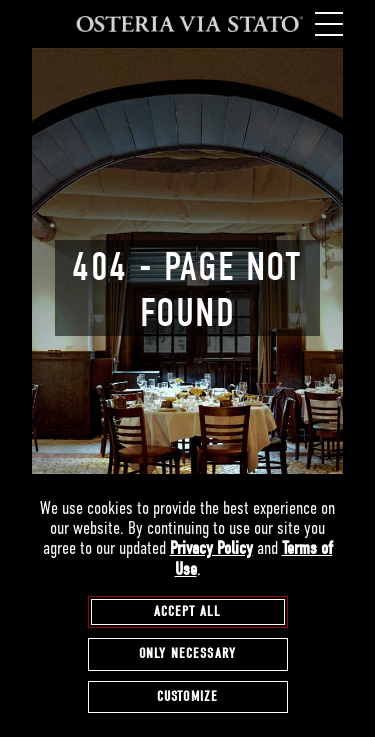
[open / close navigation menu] (327, 24)
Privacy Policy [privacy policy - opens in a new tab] (211, 548)
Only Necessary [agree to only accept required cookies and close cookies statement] (187, 653)
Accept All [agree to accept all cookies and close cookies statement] (188, 611)
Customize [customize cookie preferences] (187, 696)
